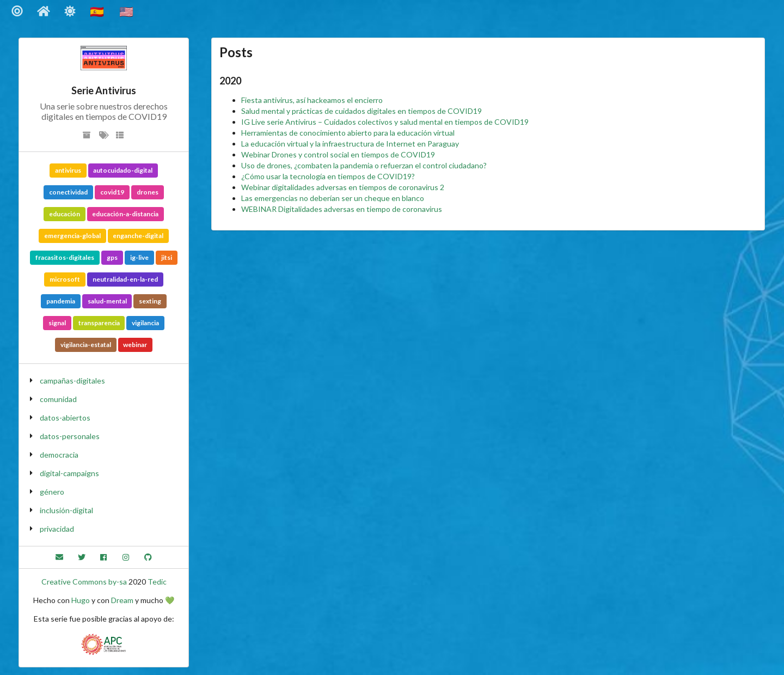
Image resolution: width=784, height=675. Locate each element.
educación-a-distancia (125, 214)
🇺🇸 (127, 11)
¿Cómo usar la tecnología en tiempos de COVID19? (328, 176)
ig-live (139, 257)
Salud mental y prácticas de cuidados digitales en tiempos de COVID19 (362, 111)
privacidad (57, 529)
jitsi (167, 257)
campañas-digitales (72, 381)
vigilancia (145, 323)
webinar (135, 345)
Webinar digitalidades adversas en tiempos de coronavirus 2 (343, 187)
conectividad (68, 192)
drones (148, 192)
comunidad (58, 399)
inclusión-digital (66, 510)
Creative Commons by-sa (84, 582)
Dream (122, 600)
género (52, 492)
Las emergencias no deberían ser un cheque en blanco (333, 198)
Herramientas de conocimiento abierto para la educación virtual (348, 133)
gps (112, 257)
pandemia (61, 301)
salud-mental (107, 301)
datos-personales (70, 436)
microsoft (65, 279)
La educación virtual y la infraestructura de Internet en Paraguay (350, 144)
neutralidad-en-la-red (125, 279)
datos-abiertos (65, 418)
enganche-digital (138, 236)
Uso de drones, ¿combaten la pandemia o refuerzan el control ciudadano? (364, 165)
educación (65, 214)
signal (57, 323)
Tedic (157, 582)
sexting (150, 301)
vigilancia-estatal (86, 345)
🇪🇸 (98, 11)
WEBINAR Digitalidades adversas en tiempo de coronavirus (342, 209)
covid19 (112, 192)
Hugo (81, 600)
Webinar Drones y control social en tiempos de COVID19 (338, 154)
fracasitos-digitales (65, 257)
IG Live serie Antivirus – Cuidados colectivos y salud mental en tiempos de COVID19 (385, 122)
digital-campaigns (69, 473)
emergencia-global (72, 236)
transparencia (99, 323)
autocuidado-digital (123, 170)
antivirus (68, 170)
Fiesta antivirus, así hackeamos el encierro (312, 100)
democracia (59, 455)
